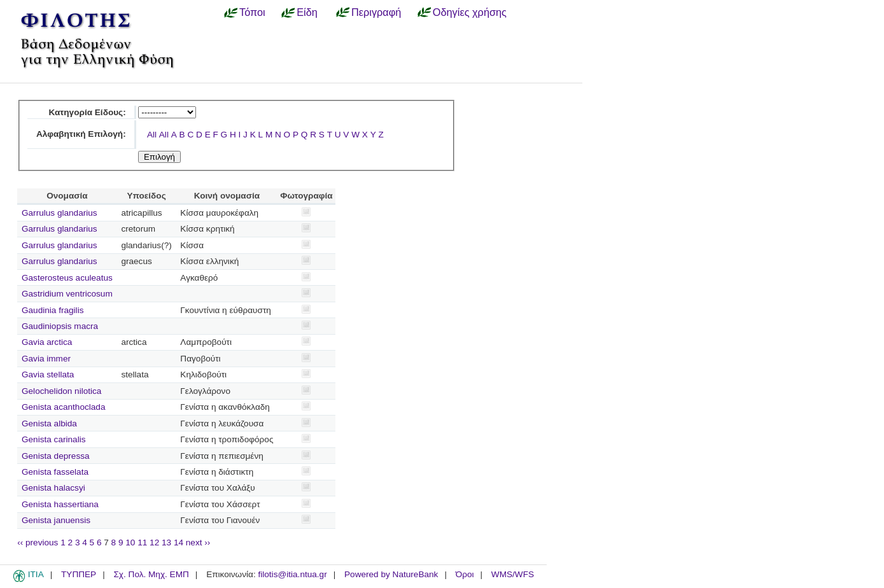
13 (166, 542)
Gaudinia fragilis (53, 310)
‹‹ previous (38, 542)
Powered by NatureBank (391, 574)
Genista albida (49, 423)
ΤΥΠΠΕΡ (79, 574)
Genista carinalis (54, 439)
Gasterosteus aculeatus (67, 278)
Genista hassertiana (60, 504)
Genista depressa (56, 456)
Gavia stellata (48, 374)
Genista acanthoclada (64, 407)
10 (130, 542)
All (152, 135)
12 (154, 542)
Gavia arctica (47, 342)
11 (142, 542)
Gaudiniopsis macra (60, 326)
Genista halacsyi (53, 488)
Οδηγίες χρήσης (470, 12)
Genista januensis (56, 520)
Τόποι (252, 12)
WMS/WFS (513, 574)
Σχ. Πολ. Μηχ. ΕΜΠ (151, 574)
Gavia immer (46, 359)
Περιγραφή (376, 12)
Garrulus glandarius (60, 213)
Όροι (465, 574)
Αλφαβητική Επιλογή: (81, 134)
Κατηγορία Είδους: (87, 112)
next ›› (198, 542)
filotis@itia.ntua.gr (292, 574)
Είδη (307, 12)
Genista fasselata (55, 472)
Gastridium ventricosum (67, 294)
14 (179, 542)
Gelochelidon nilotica (61, 391)
